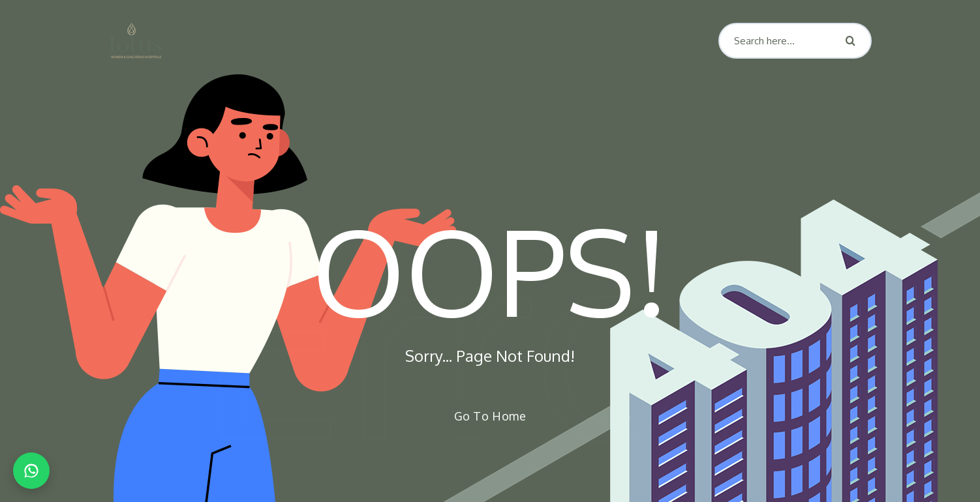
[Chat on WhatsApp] (31, 471)
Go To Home (483, 416)
